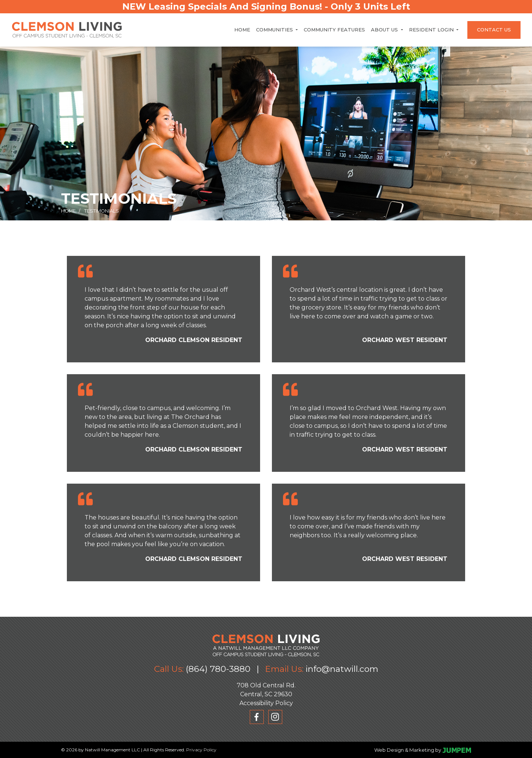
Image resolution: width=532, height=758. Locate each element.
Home (242, 30)
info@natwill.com (342, 669)
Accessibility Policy (266, 703)
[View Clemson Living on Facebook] (257, 717)
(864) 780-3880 (218, 669)
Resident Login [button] (432, 30)
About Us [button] (385, 30)
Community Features (334, 30)
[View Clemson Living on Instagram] (275, 717)
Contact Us (494, 30)
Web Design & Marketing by (408, 750)
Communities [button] (275, 30)
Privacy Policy (201, 750)
